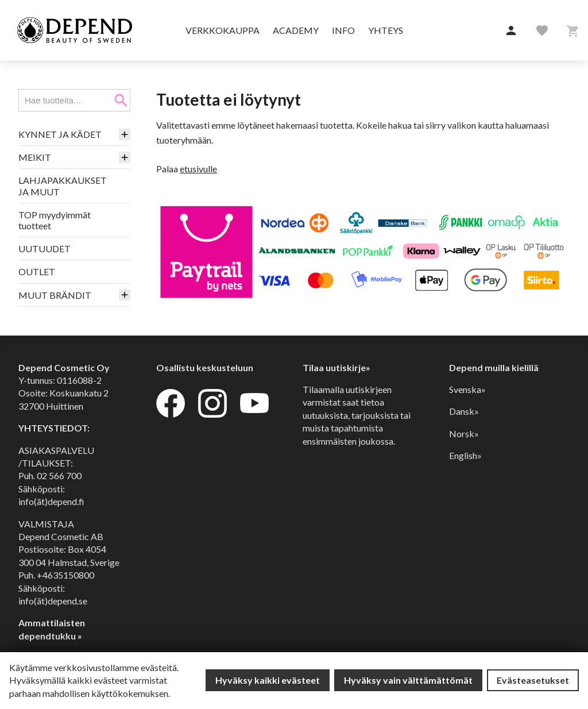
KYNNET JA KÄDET (60, 134)
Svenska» (467, 389)
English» (465, 455)
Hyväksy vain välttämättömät (408, 680)
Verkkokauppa (223, 30)
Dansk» (464, 411)
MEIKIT (35, 157)
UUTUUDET (45, 248)
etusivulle (198, 169)
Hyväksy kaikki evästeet (268, 680)
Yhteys (386, 30)
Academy (296, 30)
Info (343, 30)
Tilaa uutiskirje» (336, 367)
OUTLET (37, 271)
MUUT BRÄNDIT (55, 295)
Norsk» (464, 434)
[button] (511, 31)
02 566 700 (59, 475)
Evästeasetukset (533, 680)
